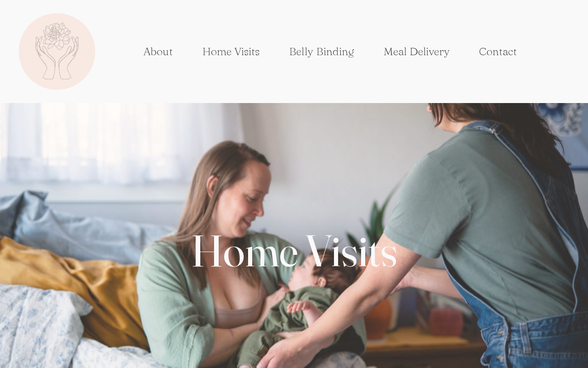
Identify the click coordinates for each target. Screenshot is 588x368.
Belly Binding (322, 51)
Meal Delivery (417, 51)
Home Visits (231, 51)
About (158, 51)
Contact (498, 51)
